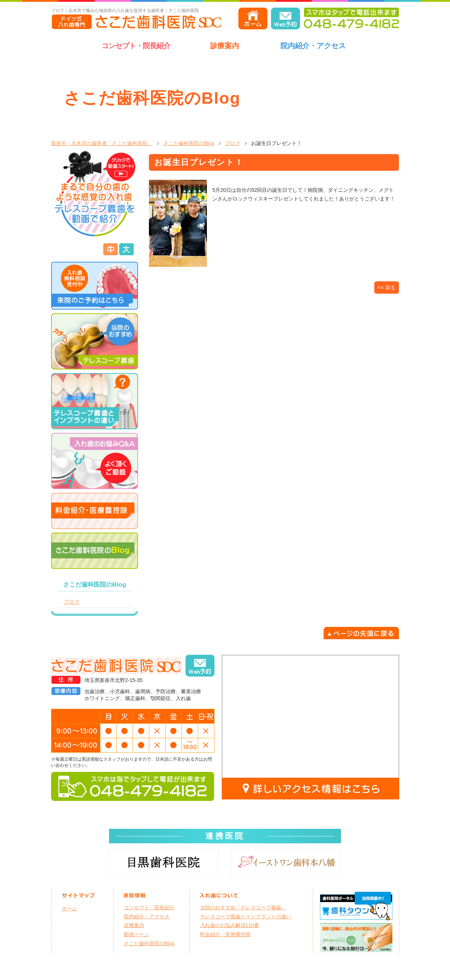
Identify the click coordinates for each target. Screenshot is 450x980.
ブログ (233, 143)
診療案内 (225, 46)
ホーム (69, 909)
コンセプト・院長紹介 (136, 46)
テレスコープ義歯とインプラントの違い (246, 917)
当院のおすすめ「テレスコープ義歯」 (243, 907)
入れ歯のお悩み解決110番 (230, 925)
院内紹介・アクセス (313, 46)
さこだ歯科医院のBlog (189, 143)
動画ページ (137, 934)
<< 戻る (387, 288)
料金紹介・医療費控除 (225, 934)
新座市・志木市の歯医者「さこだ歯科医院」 (102, 143)
